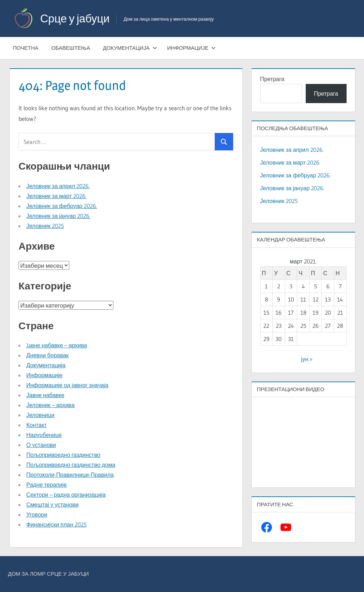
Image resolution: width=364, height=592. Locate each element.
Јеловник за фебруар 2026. (62, 206)
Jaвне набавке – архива (57, 345)
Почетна (26, 48)
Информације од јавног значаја (67, 385)
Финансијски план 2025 (57, 524)
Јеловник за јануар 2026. (58, 216)
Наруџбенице (44, 435)
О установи (41, 445)
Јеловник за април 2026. (58, 186)
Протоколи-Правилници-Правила (70, 475)
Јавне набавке (45, 395)
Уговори (37, 514)
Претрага (272, 79)
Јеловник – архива (50, 405)
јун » (307, 359)
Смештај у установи (52, 505)
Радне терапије (47, 485)
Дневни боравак (47, 355)
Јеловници (40, 415)
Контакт (37, 425)
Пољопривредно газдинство (63, 455)
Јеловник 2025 (45, 226)
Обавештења (71, 48)
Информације (191, 48)
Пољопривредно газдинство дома (71, 465)
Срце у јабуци (76, 18)
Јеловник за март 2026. (56, 196)
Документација (130, 48)
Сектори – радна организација (66, 495)
